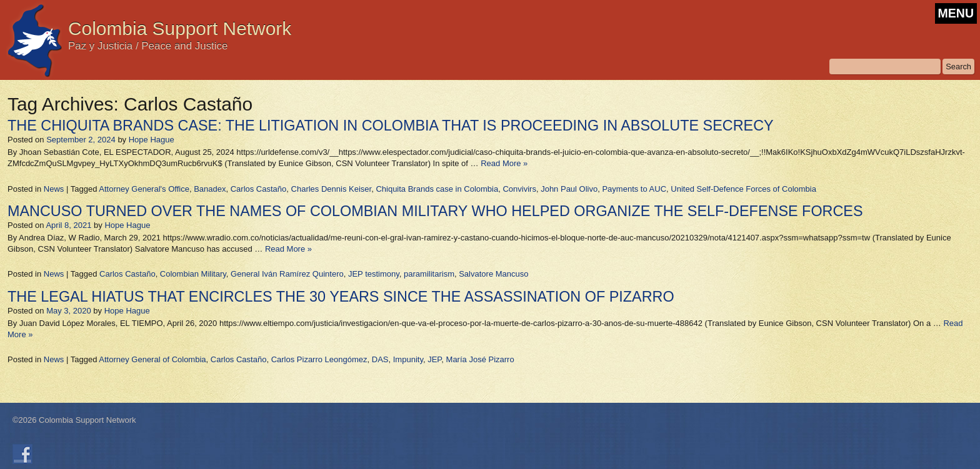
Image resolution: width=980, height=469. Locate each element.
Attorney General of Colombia (152, 359)
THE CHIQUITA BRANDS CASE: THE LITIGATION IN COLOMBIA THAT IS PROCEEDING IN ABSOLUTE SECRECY (391, 126)
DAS (380, 359)
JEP (434, 359)
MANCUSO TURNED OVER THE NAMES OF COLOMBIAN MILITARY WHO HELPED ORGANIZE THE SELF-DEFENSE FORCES (435, 211)
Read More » (504, 163)
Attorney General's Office (144, 189)
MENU (956, 13)
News (54, 189)
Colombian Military (193, 274)
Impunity (408, 359)
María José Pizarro (480, 359)
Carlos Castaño (259, 189)
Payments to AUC (634, 189)
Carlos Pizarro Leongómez (319, 359)
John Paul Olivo (569, 189)
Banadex (210, 189)
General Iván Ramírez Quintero (287, 274)
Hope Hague (152, 140)
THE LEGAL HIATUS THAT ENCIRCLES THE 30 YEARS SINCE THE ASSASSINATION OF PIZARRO (341, 297)
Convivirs (519, 189)
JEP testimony (374, 274)
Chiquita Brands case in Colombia (437, 189)
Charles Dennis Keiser (332, 189)
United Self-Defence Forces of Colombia (743, 189)
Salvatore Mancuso (493, 274)
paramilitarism (429, 274)
